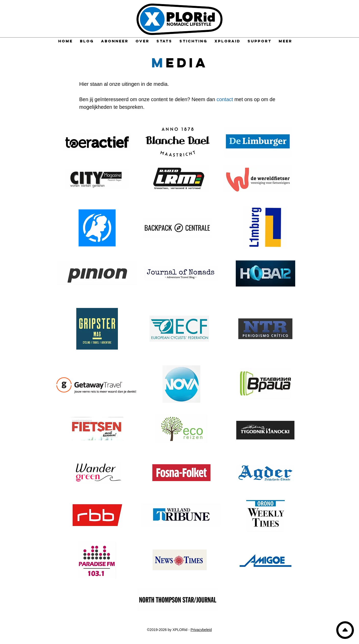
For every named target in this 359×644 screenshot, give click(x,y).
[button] (285, 41)
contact (225, 99)
